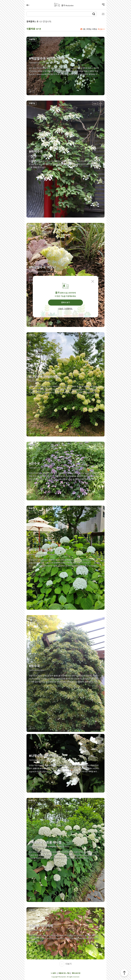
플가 (67, 6)
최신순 (100, 29)
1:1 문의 (53, 973)
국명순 (95, 29)
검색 (94, 14)
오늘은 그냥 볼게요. (65, 309)
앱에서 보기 (65, 302)
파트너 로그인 (76, 973)
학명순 (89, 29)
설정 (102, 14)
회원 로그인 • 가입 (64, 973)
